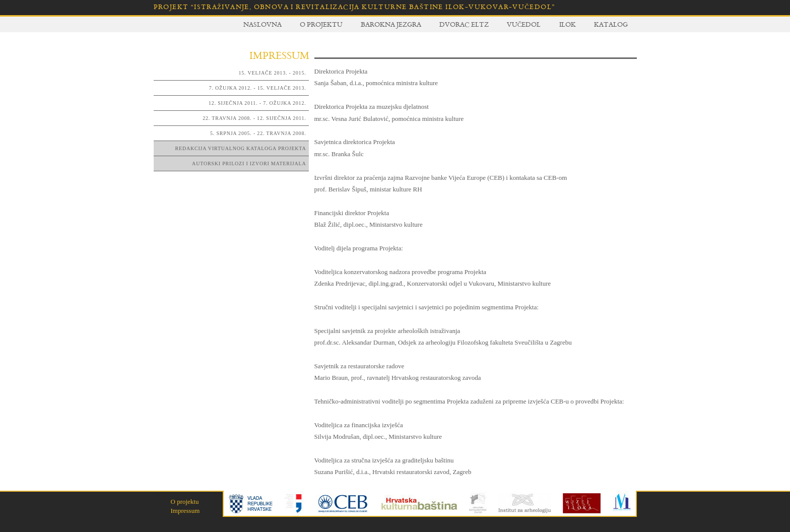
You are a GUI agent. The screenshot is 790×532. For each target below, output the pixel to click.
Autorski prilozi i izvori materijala (249, 163)
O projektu (321, 24)
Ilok (568, 24)
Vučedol (524, 24)
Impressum (185, 511)
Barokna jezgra (391, 24)
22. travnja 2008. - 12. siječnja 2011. (254, 118)
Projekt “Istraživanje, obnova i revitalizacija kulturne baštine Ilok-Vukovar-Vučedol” (354, 7)
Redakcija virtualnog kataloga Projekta (241, 148)
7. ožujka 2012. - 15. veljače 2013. (258, 88)
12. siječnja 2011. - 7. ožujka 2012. (257, 103)
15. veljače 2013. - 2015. (273, 73)
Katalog (611, 24)
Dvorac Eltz (464, 24)
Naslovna (262, 24)
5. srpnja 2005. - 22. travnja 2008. (258, 133)
